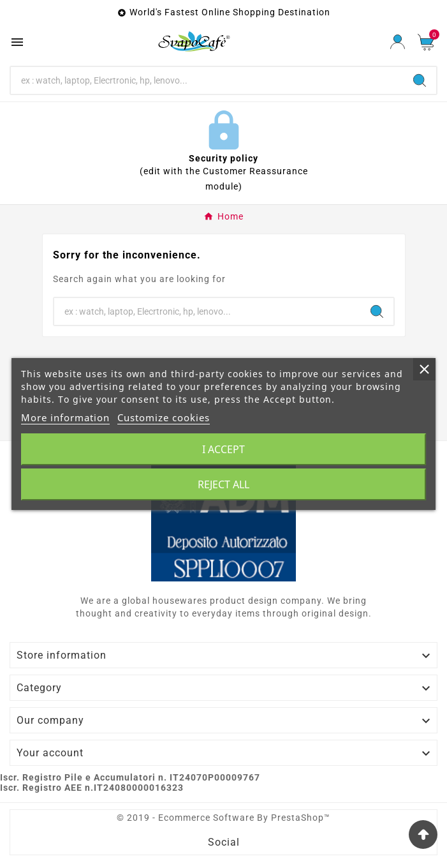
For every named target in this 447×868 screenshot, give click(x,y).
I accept (224, 449)
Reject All (224, 484)
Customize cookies (164, 417)
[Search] (207, 80)
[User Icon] (398, 42)
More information (65, 417)
